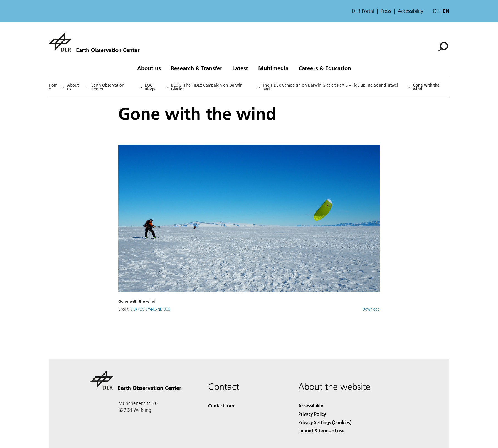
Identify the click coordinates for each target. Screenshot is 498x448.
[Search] (443, 47)
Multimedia (273, 68)
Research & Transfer (197, 68)
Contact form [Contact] (222, 406)
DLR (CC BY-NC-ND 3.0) (151, 309)
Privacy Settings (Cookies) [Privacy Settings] (325, 422)
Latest (240, 68)
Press (386, 11)
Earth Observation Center (108, 87)
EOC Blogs (150, 87)
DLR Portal (363, 11)
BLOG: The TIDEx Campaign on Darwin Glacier (207, 87)
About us (149, 68)
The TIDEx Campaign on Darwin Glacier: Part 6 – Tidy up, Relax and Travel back (330, 87)
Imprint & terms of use (321, 431)
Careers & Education (325, 68)
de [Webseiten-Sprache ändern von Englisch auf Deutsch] (436, 11)
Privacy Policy (312, 414)
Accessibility (411, 11)
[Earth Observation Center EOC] (94, 42)
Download (371, 309)
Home (53, 87)
